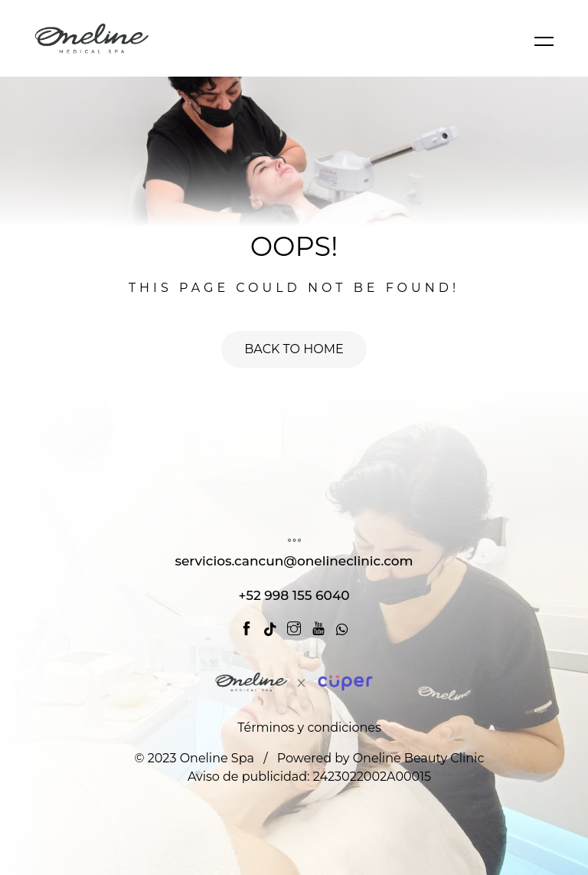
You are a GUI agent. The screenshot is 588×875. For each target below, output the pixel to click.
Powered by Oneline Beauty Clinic (381, 758)
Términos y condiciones (309, 728)
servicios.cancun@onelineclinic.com (294, 561)
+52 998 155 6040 (294, 595)
